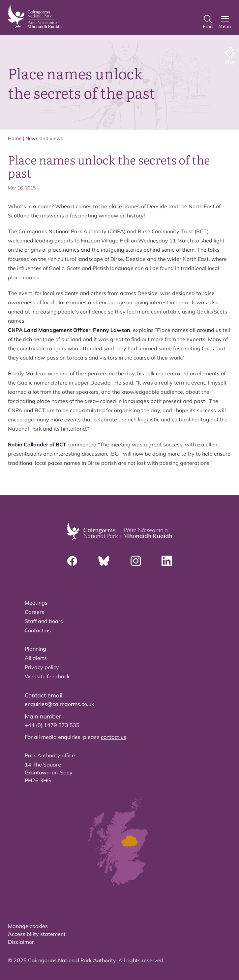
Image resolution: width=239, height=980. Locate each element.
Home (15, 138)
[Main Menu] (225, 22)
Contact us (38, 630)
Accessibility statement (37, 934)
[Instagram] (136, 561)
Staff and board (44, 621)
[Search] (208, 22)
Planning (35, 649)
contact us (114, 737)
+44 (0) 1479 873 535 (52, 725)
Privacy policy (42, 667)
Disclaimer (21, 942)
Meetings (36, 603)
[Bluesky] (104, 561)
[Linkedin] (167, 561)
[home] (35, 17)
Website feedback (47, 676)
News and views (44, 138)
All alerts (36, 658)
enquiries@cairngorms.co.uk (59, 704)
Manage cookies (28, 926)
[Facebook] (72, 561)
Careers (34, 612)
